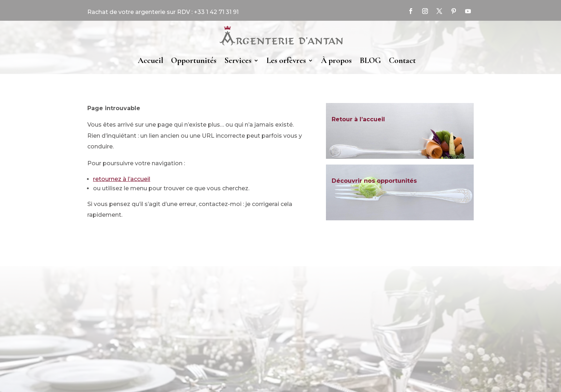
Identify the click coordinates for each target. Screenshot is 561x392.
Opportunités (194, 60)
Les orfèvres (286, 60)
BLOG (370, 60)
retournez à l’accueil (122, 179)
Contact (402, 60)
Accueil (150, 60)
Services (238, 60)
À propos (336, 60)
